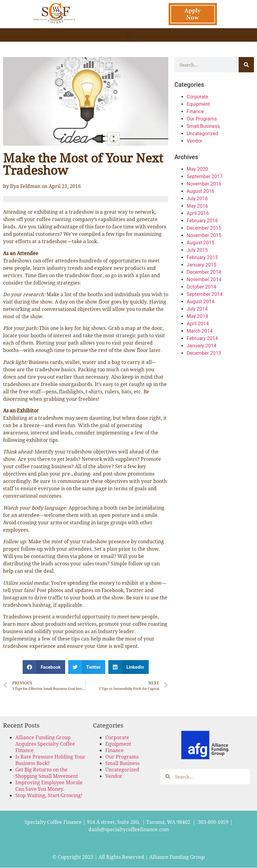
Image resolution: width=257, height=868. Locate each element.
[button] (128, 36)
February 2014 (202, 338)
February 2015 (202, 257)
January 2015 (201, 265)
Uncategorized (202, 134)
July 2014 (197, 309)
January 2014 (201, 346)
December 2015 (204, 228)
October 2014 (201, 287)
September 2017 (205, 176)
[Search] (246, 65)
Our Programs (202, 119)
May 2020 (197, 169)
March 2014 (200, 331)
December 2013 (204, 353)
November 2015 (204, 235)
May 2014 (197, 316)
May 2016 (197, 206)
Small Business (203, 126)
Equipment (198, 104)
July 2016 (197, 199)
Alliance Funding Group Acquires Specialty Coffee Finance (45, 744)
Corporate (197, 97)
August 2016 (200, 191)
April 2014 (198, 324)
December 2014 (204, 272)
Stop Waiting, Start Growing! (49, 795)
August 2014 (200, 302)
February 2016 (202, 221)
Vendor (194, 141)
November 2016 (204, 184)
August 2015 (200, 243)
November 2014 (204, 279)
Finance (195, 111)
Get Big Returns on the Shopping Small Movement (47, 773)
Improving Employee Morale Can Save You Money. (49, 786)
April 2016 (198, 213)
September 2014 (205, 294)
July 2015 (197, 250)
